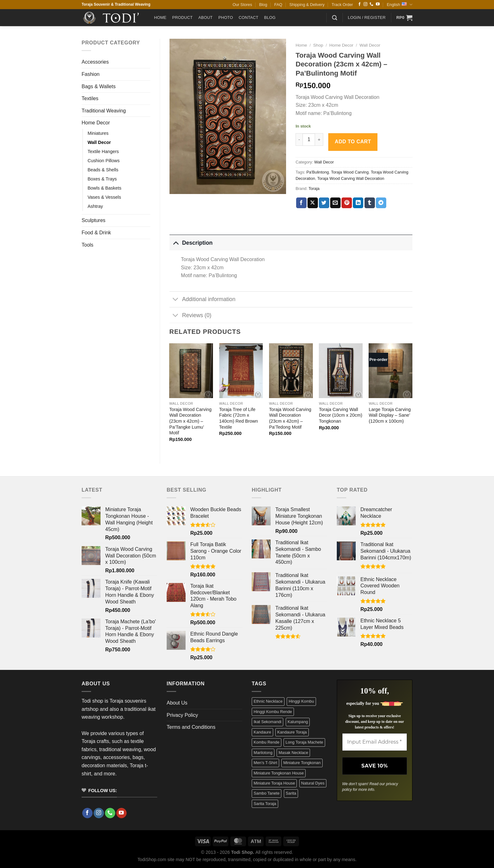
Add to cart (353, 142)
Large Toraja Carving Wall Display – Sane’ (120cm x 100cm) (390, 415)
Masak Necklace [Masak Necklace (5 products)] (293, 753)
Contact (248, 17)
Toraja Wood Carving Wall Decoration (351, 178)
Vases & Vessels (104, 197)
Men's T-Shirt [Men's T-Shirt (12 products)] (265, 763)
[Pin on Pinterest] (347, 203)
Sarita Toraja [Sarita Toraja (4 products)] (265, 804)
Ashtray (95, 206)
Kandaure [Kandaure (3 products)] (262, 732)
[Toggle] (176, 243)
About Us (177, 703)
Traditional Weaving (104, 111)
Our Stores (242, 5)
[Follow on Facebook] (359, 4)
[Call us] (371, 4)
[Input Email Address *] (375, 742)
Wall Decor (99, 142)
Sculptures (94, 220)
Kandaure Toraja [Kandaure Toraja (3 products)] (292, 732)
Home (160, 17)
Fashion (91, 74)
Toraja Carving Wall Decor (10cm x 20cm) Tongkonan (341, 415)
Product (182, 17)
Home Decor (96, 123)
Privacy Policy (182, 715)
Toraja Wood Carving (350, 172)
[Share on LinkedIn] (358, 203)
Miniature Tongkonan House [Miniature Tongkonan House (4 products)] (279, 773)
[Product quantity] (309, 140)
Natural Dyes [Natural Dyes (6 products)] (313, 783)
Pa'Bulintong (317, 172)
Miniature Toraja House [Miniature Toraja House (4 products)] (274, 783)
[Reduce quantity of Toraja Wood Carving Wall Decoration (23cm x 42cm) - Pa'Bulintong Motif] (299, 140)
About (206, 17)
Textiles (90, 98)
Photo (226, 17)
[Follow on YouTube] (378, 4)
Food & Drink (96, 233)
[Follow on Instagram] (365, 4)
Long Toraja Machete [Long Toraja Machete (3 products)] (304, 742)
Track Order (342, 5)
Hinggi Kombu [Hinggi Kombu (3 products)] (301, 701)
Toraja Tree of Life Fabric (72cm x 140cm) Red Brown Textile (239, 418)
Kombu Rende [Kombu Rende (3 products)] (267, 742)
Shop (318, 45)
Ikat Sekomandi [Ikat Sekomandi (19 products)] (267, 722)
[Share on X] (313, 203)
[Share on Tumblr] (370, 203)
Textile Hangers (103, 151)
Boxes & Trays (102, 179)
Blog (263, 5)
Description (191, 243)
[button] (335, 18)
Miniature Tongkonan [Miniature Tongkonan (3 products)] (302, 763)
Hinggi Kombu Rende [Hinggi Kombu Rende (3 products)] (273, 712)
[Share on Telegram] (381, 203)
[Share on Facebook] (301, 203)
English (400, 5)
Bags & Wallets (99, 86)
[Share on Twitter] (324, 203)
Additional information (203, 300)
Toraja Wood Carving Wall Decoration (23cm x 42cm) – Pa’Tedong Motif (290, 418)
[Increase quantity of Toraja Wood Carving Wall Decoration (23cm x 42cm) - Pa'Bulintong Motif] (319, 140)
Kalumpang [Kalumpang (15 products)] (298, 722)
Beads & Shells (103, 170)
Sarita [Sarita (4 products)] (291, 793)
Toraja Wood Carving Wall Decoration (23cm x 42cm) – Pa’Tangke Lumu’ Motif (190, 421)
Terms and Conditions (191, 727)
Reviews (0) (190, 316)
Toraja (314, 188)
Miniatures (98, 133)
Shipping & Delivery (307, 5)
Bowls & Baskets (104, 188)
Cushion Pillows (104, 161)
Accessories (95, 62)
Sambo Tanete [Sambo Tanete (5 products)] (267, 793)
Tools (87, 245)
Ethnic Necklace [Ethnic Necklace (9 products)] (268, 701)
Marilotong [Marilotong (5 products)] (263, 753)
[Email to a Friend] (335, 203)
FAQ (278, 5)
